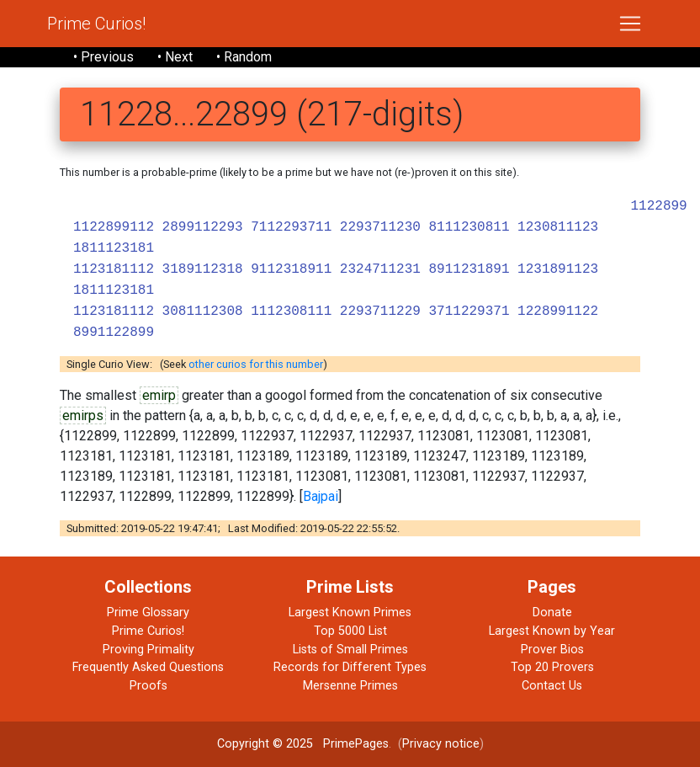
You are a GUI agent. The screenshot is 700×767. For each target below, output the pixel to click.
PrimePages (356, 744)
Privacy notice (441, 744)
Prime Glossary (148, 613)
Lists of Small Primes (350, 650)
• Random (244, 57)
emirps (83, 415)
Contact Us (552, 686)
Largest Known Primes (350, 613)
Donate (552, 613)
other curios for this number (256, 364)
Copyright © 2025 (265, 744)
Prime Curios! (96, 24)
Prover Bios (552, 650)
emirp (159, 395)
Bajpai (321, 496)
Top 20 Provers (552, 667)
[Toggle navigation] (630, 24)
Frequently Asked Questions (148, 667)
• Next (175, 57)
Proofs (148, 686)
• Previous (103, 57)
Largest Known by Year (552, 631)
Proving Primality (148, 650)
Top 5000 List (350, 631)
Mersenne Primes (350, 686)
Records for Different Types (350, 667)
